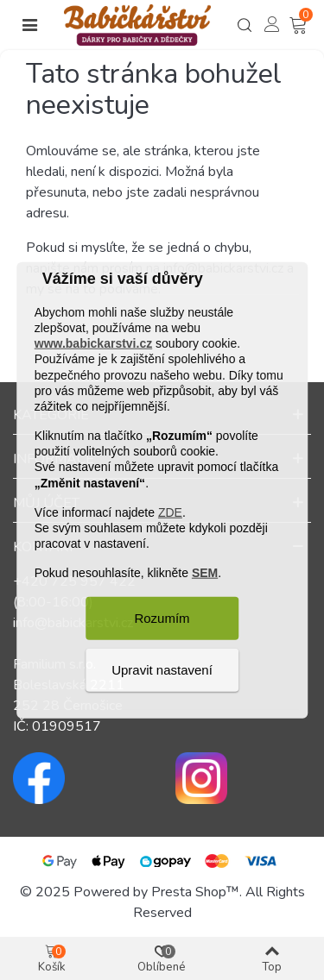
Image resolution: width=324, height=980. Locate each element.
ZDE (170, 512)
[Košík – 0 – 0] (300, 25)
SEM (205, 573)
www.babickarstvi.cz (93, 343)
